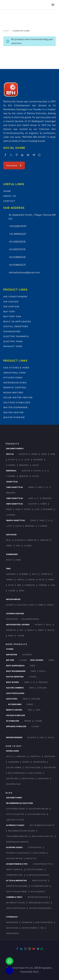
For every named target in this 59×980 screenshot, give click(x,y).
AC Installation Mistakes (38, 875)
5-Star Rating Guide (40, 886)
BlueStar (23, 454)
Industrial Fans (15, 373)
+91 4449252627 (17, 234)
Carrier (34, 454)
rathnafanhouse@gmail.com (24, 272)
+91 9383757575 (17, 249)
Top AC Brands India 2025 (17, 836)
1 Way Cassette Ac (15, 487)
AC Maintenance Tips (42, 864)
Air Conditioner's (15, 448)
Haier (53, 454)
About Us (10, 196)
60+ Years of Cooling (16, 903)
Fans (8, 568)
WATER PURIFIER (12, 933)
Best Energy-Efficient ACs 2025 (22, 831)
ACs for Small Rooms (16, 809)
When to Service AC (15, 869)
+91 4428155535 (17, 242)
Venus (22, 591)
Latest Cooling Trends (17, 892)
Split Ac (10, 454)
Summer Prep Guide (14, 875)
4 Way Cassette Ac (15, 504)
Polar (11, 585)
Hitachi (12, 460)
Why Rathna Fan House (38, 897)
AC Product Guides (15, 825)
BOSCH (42, 671)
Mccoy (42, 580)
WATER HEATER (12, 922)
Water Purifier (14, 417)
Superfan (43, 585)
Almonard (11, 574)
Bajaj (9, 540)
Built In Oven (12, 682)
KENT (32, 605)
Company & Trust (14, 897)
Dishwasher (12, 331)
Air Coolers (50, 756)
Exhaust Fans (13, 346)
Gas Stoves (12, 699)
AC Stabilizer (13, 721)
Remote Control (15, 387)
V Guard (12, 591)
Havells (21, 580)
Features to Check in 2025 (18, 853)
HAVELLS (50, 605)
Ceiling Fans (43, 778)
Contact (9, 201)
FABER (41, 605)
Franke (30, 704)
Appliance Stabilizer (16, 726)
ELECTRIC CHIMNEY (29, 928)
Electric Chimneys (16, 336)
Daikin (44, 454)
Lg (20, 460)
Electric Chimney (14, 767)
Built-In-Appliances (17, 321)
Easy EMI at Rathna (14, 858)
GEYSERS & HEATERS (15, 613)
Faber (18, 560)
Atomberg (24, 574)
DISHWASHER (27, 922)
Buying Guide (13, 751)
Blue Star (22, 605)
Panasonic (24, 465)
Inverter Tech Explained (17, 886)
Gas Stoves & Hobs (16, 368)
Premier (28, 721)
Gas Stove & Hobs (33, 767)
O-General (11, 465)
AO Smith (10, 605)
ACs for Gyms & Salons (39, 809)
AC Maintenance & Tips (17, 864)
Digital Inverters (16, 326)
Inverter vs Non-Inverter (17, 842)
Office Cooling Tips (15, 814)
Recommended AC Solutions (20, 803)
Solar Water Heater (18, 397)
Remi (19, 585)
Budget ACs (31, 858)
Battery (9, 312)
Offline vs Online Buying (40, 908)
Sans (30, 710)
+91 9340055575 (17, 265)
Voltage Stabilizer (17, 402)
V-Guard (28, 546)
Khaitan (31, 580)
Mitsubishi (38, 460)
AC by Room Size (35, 847)
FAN (42, 928)
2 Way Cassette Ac (15, 498)
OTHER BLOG (12, 917)
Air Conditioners (15, 297)
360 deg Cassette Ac (16, 520)
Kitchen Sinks (13, 378)
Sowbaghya (30, 585)
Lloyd (27, 460)
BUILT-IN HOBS (12, 928)
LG (34, 682)
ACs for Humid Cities (37, 814)
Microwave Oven (15, 383)
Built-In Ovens (35, 773)
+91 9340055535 (17, 257)
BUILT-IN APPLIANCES (44, 922)
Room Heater (12, 619)
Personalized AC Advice (39, 903)
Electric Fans (13, 341)
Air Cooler (11, 302)
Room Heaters (13, 393)
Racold (51, 630)
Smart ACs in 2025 (39, 880)
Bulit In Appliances (17, 773)
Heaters (26, 762)
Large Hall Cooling (15, 820)
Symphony (45, 540)
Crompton (32, 540)
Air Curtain (11, 306)
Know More (14, 165)
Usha (18, 546)
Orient (9, 546)
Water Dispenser (15, 407)
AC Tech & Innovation (16, 880)
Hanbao (10, 580)
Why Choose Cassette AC (43, 836)
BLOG (9, 793)
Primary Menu (53, 5)
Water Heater (13, 412)
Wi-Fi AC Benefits (38, 892)
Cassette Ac (12, 482)
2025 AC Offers (39, 853)
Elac (21, 630)
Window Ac (11, 471)
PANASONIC (43, 682)
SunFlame (42, 688)
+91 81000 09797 (18, 226)
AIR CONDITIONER (14, 798)
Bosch (9, 560)
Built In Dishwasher (16, 671)
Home (6, 31)
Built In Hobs (37, 660)
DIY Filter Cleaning (35, 869)
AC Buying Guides (14, 847)
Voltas (35, 465)
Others (10, 649)
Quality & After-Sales (16, 908)
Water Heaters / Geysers (18, 625)
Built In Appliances (15, 666)
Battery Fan (12, 316)
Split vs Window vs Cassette (42, 825)
